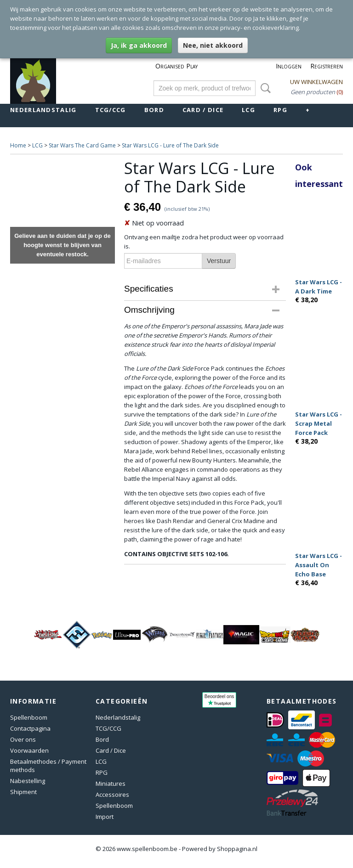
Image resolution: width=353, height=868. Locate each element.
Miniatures (111, 783)
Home (18, 145)
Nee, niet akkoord (213, 45)
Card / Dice (203, 110)
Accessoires (112, 795)
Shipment (23, 792)
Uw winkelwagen (316, 82)
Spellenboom (29, 717)
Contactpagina (30, 728)
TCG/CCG (111, 110)
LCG (248, 110)
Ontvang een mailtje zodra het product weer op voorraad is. (204, 242)
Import (105, 817)
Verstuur (219, 261)
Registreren (327, 66)
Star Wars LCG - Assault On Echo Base (319, 565)
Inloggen (289, 66)
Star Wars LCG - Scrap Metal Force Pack (319, 423)
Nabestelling (28, 781)
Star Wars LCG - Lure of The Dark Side (170, 145)
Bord (154, 110)
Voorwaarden (29, 750)
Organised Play (176, 66)
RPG (280, 110)
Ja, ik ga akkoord (139, 45)
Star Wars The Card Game (82, 145)
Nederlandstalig (43, 110)
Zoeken (264, 88)
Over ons (23, 739)
